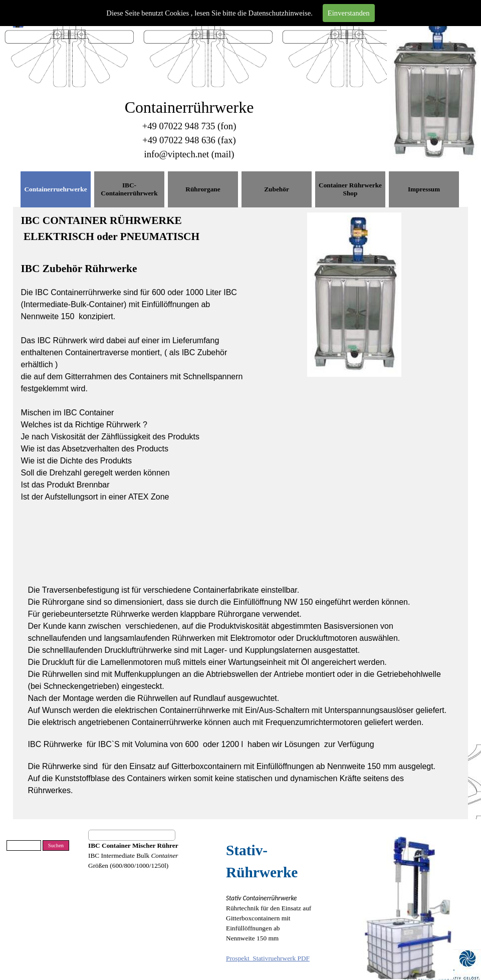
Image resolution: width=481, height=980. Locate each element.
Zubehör (277, 189)
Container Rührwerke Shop (350, 189)
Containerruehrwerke (55, 189)
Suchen (56, 845)
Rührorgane (203, 189)
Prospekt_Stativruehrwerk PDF (268, 958)
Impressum (424, 189)
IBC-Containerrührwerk (129, 189)
